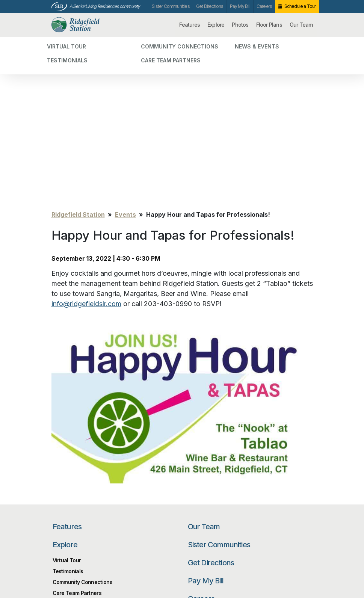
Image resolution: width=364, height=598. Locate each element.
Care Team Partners (77, 429)
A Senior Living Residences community (105, 6)
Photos (240, 25)
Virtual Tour (67, 396)
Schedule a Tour (300, 6)
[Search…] (230, 482)
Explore (216, 25)
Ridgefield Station (88, 25)
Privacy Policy (67, 547)
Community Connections (82, 418)
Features (190, 25)
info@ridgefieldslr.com (86, 140)
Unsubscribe (66, 558)
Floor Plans (269, 25)
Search (290, 482)
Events (125, 51)
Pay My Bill (240, 6)
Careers (264, 6)
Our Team (301, 25)
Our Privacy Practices (123, 563)
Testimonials (68, 407)
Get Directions (210, 6)
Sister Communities (171, 6)
